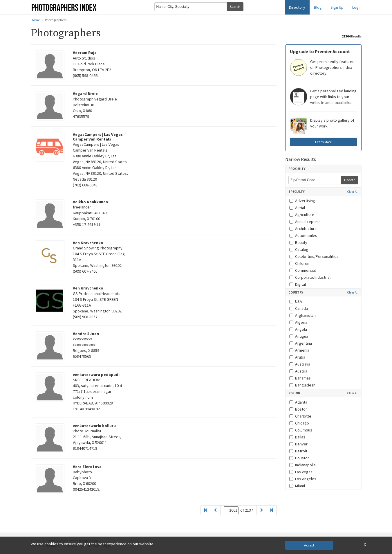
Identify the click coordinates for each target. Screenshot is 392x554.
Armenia (299, 350)
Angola (298, 329)
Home (35, 20)
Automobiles (303, 235)
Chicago (299, 423)
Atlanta (298, 402)
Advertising (302, 201)
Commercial (302, 270)
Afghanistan (302, 315)
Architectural (303, 229)
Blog (318, 7)
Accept (309, 545)
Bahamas (300, 378)
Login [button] (357, 7)
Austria (298, 371)
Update (350, 180)
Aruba (297, 357)
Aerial (297, 208)
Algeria (298, 322)
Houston (299, 458)
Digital (298, 284)
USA (296, 301)
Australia (300, 364)
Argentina (301, 343)
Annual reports (305, 222)
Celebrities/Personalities (314, 256)
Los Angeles (303, 479)
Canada (299, 308)
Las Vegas (301, 472)
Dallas (297, 437)
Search (235, 7)
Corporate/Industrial (310, 277)
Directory (297, 7)
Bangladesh (302, 385)
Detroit (298, 451)
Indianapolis (302, 465)
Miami (297, 486)
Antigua (299, 336)
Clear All (353, 192)
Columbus (301, 430)
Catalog (299, 249)
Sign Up (337, 7)
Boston (298, 409)
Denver (298, 444)
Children (299, 263)
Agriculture (302, 215)
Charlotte (300, 416)
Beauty (298, 242)
